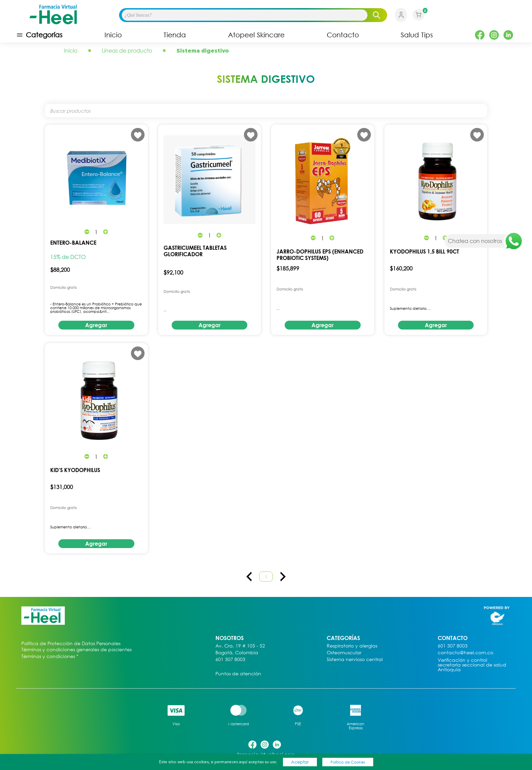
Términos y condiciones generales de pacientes (77, 650)
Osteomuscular (344, 653)
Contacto (343, 35)
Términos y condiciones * (50, 656)
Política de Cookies (348, 762)
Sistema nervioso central (355, 660)
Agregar (96, 325)
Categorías (39, 35)
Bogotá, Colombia (237, 653)
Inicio (113, 35)
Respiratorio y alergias (352, 646)
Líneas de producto (127, 51)
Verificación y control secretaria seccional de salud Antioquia (472, 665)
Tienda (175, 35)
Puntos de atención (238, 674)
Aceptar (300, 762)
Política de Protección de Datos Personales (71, 644)
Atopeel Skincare (256, 35)
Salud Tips (417, 35)
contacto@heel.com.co (465, 653)
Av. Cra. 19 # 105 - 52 (240, 646)
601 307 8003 (230, 660)
